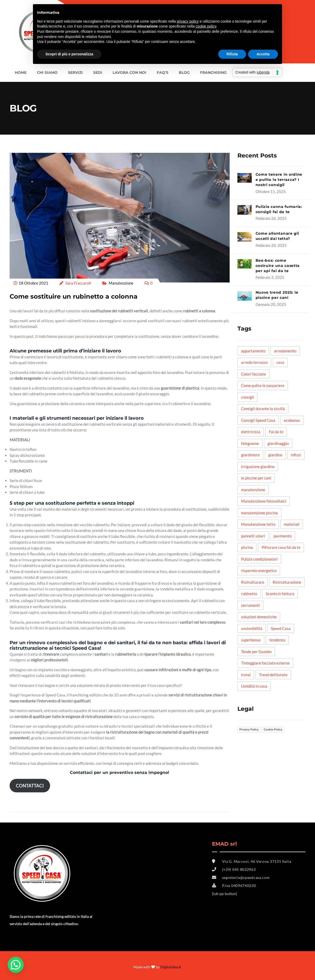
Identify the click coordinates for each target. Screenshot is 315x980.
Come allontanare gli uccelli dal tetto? (277, 236)
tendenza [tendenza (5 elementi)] (277, 640)
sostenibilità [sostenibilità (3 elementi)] (252, 628)
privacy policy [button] (188, 21)
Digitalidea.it (171, 967)
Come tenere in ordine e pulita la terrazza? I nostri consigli (279, 180)
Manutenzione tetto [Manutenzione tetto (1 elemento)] (258, 524)
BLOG (184, 73)
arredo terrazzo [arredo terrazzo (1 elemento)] (254, 362)
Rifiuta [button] (232, 54)
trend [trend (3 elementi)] (246, 675)
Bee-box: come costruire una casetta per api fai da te (278, 266)
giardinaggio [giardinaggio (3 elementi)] (278, 443)
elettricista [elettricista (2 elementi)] (251, 432)
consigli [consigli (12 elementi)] (248, 397)
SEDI (98, 73)
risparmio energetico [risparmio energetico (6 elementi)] (259, 570)
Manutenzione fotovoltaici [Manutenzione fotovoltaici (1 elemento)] (264, 501)
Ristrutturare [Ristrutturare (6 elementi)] (253, 582)
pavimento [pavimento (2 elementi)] (283, 536)
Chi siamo (47, 73)
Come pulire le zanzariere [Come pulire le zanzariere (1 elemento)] (263, 385)
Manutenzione (121, 283)
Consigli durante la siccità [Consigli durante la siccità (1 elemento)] (263, 409)
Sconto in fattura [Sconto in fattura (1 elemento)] (280, 594)
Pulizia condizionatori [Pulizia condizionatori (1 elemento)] (259, 559)
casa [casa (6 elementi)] (280, 362)
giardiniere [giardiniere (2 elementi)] (250, 455)
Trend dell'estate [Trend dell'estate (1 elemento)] (273, 675)
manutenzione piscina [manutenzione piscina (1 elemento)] (259, 513)
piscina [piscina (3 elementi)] (247, 547)
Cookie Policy (273, 729)
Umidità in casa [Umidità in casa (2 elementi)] (254, 686)
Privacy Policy (249, 729)
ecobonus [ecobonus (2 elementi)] (292, 420)
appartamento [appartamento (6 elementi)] (253, 351)
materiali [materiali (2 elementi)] (292, 524)
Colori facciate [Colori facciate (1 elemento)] (254, 374)
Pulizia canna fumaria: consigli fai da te (279, 209)
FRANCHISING (213, 73)
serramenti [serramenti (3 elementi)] (251, 605)
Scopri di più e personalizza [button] (69, 54)
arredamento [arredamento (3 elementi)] (285, 351)
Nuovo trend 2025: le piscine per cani (277, 295)
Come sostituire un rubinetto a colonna (74, 296)
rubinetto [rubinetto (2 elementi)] (249, 594)
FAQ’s (163, 73)
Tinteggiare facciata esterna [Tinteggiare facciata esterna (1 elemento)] (265, 663)
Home (21, 73)
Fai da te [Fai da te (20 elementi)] (276, 432)
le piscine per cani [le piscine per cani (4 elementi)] (256, 478)
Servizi (75, 73)
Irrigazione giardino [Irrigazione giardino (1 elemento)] (258, 466)
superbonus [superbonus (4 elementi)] (251, 640)
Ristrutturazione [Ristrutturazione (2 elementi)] (287, 582)
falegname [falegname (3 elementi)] (250, 443)
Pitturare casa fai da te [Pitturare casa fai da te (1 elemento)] (281, 547)
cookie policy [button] (206, 26)
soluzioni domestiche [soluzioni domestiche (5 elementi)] (259, 617)
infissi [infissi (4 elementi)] (296, 455)
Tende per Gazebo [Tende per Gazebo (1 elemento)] (256, 652)
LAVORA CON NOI (129, 73)
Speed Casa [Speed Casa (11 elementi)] (281, 628)
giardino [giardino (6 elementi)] (275, 455)
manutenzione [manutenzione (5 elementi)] (253, 490)
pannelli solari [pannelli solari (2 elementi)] (253, 536)
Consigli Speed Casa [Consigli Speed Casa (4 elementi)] (258, 420)
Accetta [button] (263, 54)
